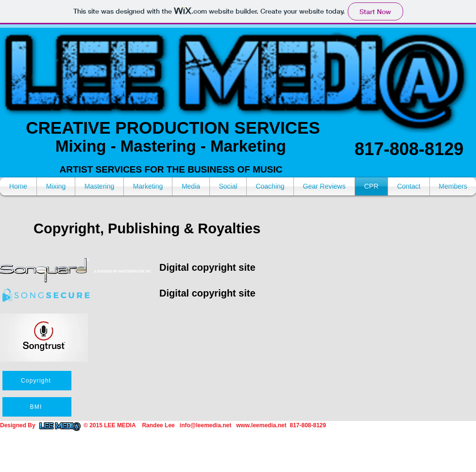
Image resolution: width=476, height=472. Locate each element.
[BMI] (37, 407)
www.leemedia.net (261, 425)
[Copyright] (37, 381)
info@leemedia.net (205, 425)
